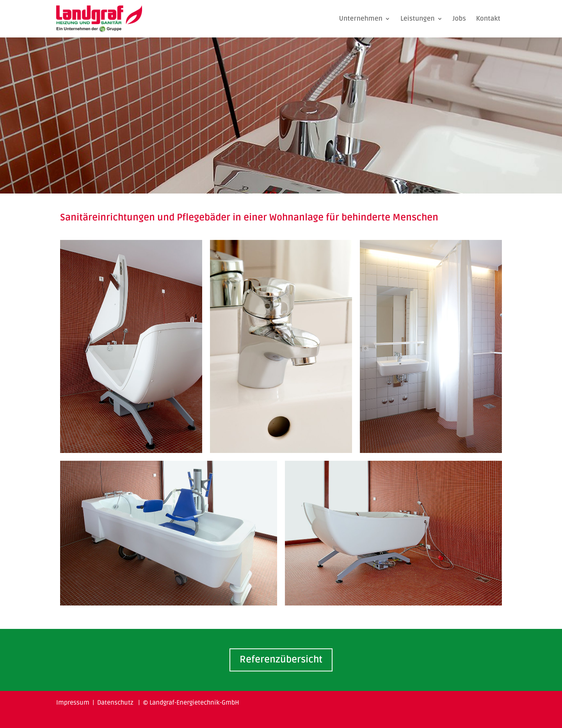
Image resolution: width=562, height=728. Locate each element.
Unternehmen (361, 19)
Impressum (73, 703)
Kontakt (488, 19)
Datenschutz (115, 703)
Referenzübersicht (281, 660)
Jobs (459, 19)
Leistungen (418, 19)
